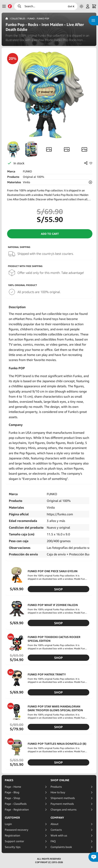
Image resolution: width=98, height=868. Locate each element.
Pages (9, 780)
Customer (12, 818)
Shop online (60, 780)
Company (57, 818)
